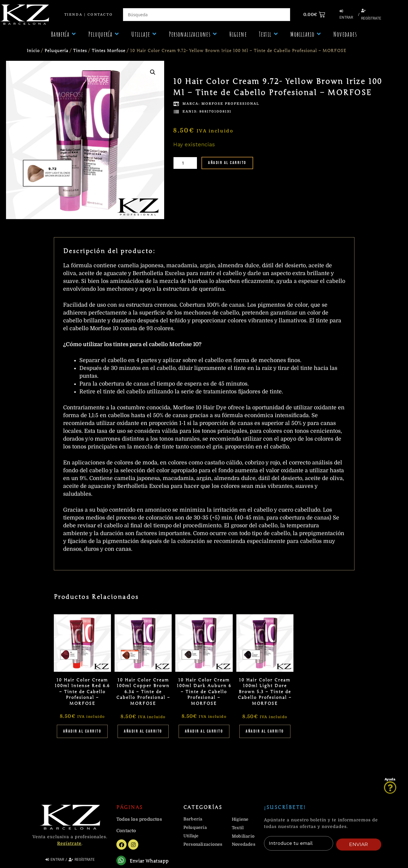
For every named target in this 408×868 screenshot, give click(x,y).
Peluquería (56, 51)
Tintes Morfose (109, 51)
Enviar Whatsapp (150, 862)
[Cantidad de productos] (185, 163)
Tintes (80, 51)
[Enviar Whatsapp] (122, 861)
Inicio (33, 51)
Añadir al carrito (227, 163)
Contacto (100, 15)
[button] (64, 34)
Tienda (73, 15)
